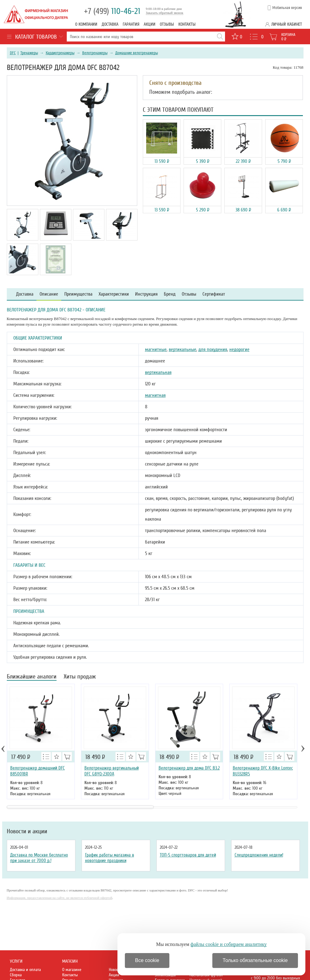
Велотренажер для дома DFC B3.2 (189, 768)
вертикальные (183, 349)
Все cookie (147, 960)
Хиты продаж (80, 677)
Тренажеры (29, 53)
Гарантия (131, 24)
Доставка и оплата (25, 970)
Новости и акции (27, 831)
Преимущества (78, 294)
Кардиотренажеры (60, 53)
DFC (13, 53)
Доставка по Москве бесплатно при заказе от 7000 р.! (39, 858)
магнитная (155, 395)
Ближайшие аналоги (32, 677)
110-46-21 (112, 11)
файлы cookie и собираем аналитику (229, 944)
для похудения (213, 349)
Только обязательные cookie (255, 960)
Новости (115, 970)
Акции (150, 24)
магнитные (156, 349)
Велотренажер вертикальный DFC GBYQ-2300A (112, 771)
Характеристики (114, 294)
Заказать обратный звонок (165, 13)
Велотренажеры (95, 53)
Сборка (16, 975)
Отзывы (167, 24)
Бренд (170, 294)
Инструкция (146, 294)
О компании (86, 24)
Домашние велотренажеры (137, 53)
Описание (49, 294)
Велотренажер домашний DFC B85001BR (38, 771)
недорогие (239, 349)
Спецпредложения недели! (259, 855)
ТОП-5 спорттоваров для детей (188, 855)
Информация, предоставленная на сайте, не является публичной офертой (60, 898)
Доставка (110, 24)
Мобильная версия (287, 8)
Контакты (187, 24)
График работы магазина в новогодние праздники (110, 858)
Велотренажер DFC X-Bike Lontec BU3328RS (263, 771)
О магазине (72, 970)
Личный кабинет (287, 24)
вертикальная (158, 372)
